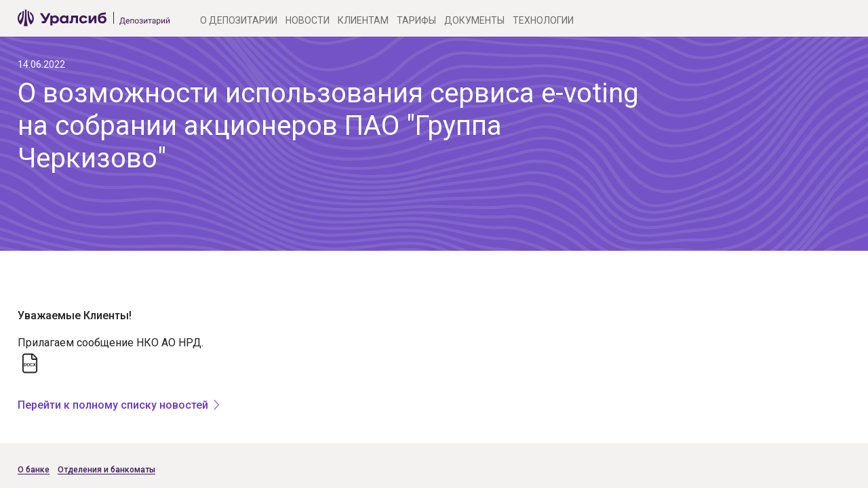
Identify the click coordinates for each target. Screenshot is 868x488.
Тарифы (416, 20)
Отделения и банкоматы (106, 470)
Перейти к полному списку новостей (113, 405)
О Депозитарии (239, 20)
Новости (308, 20)
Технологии (543, 20)
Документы (474, 20)
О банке (34, 470)
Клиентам (363, 20)
